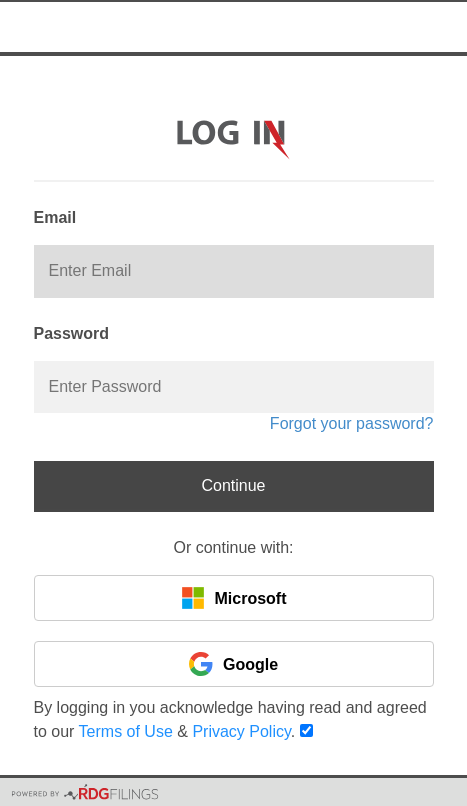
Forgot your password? (352, 423)
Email (55, 217)
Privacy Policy (241, 731)
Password (72, 333)
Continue (233, 485)
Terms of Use (126, 731)
